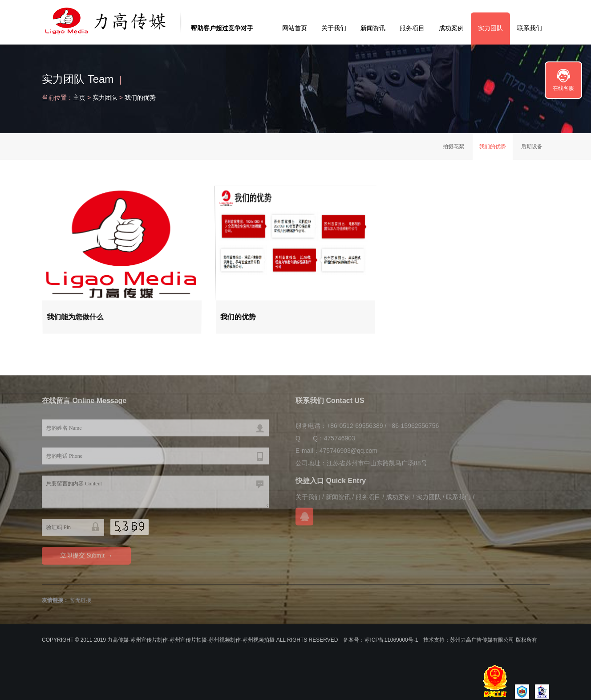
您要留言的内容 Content (155, 492)
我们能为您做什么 (76, 316)
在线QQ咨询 (304, 517)
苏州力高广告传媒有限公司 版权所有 (493, 640)
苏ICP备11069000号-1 (391, 640)
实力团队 (490, 28)
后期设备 (532, 147)
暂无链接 (81, 600)
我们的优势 (140, 98)
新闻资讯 (373, 28)
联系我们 (530, 28)
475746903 (340, 438)
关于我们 (334, 28)
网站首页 (295, 28)
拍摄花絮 (453, 147)
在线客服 (563, 88)
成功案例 (451, 28)
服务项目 (412, 28)
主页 (79, 98)
